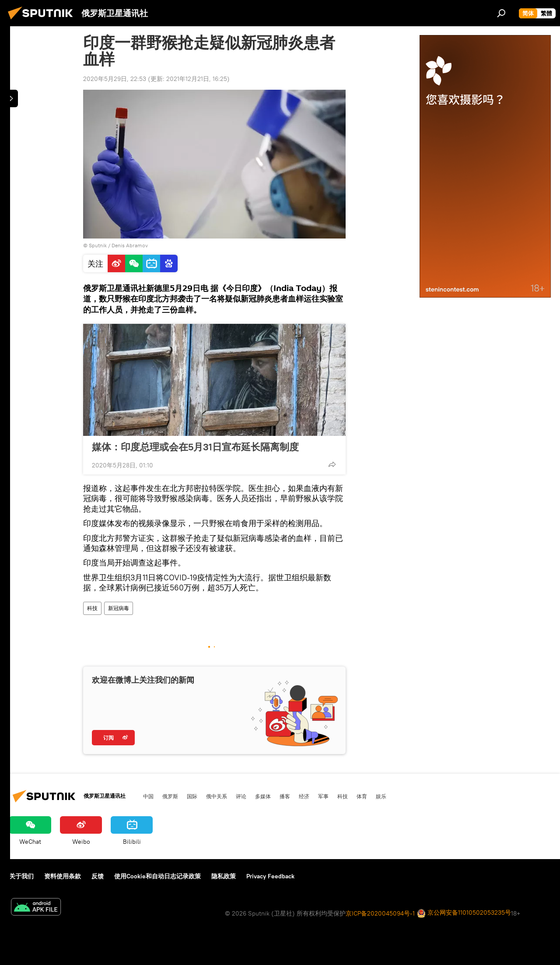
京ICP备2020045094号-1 (380, 913)
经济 (304, 796)
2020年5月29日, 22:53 (115, 79)
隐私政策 (224, 876)
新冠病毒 (119, 608)
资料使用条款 (63, 876)
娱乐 (381, 796)
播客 (285, 796)
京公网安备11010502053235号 (464, 913)
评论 (241, 796)
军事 (323, 796)
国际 (192, 796)
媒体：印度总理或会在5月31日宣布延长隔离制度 (195, 447)
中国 (148, 796)
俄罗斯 (170, 796)
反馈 (98, 876)
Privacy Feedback (270, 876)
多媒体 (263, 796)
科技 (92, 608)
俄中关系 (217, 796)
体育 (362, 796)
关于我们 (21, 876)
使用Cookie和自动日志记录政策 (157, 876)
